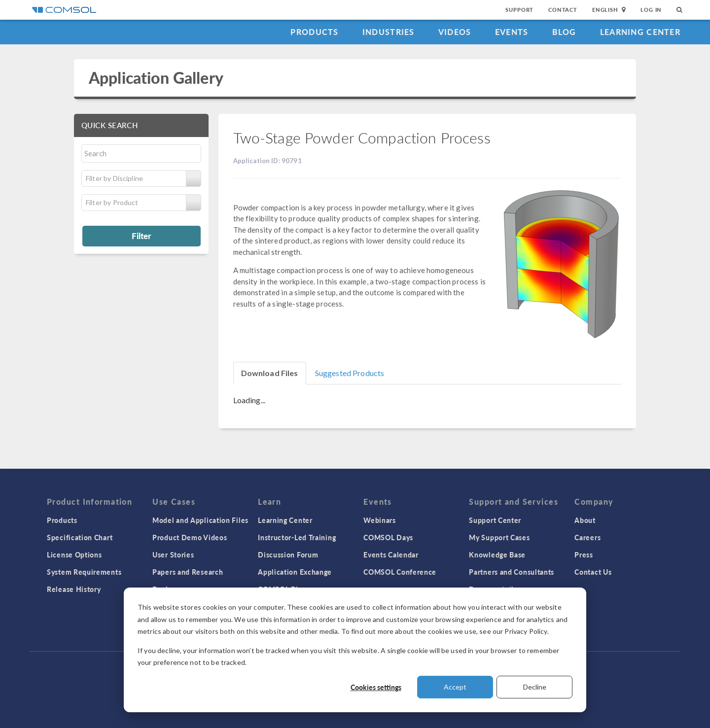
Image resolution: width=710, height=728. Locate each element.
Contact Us (593, 572)
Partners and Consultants (512, 572)
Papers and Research (188, 572)
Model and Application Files (200, 520)
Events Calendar (391, 555)
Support (519, 10)
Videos (455, 32)
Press (584, 555)
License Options (74, 555)
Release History (74, 589)
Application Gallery (156, 78)
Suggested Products (350, 373)
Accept (455, 687)
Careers (587, 537)
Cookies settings (376, 687)
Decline (535, 687)
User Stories (173, 555)
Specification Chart (80, 537)
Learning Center (640, 32)
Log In (651, 10)
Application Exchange (295, 572)
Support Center (495, 520)
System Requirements (84, 572)
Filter (141, 236)
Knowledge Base (497, 555)
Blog (564, 32)
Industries (389, 32)
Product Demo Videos (190, 537)
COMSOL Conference (400, 572)
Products (314, 32)
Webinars (380, 520)
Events (512, 32)
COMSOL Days (388, 537)
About (585, 520)
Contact (563, 10)
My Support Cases (499, 537)
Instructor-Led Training (297, 537)
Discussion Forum (288, 555)
